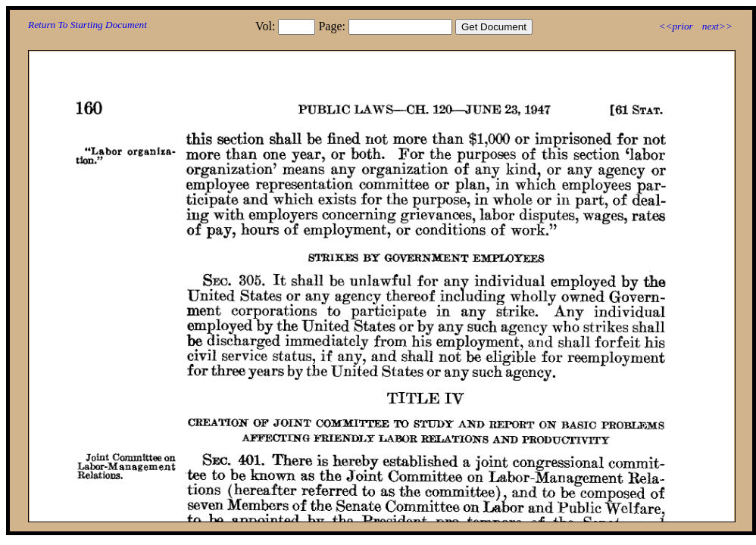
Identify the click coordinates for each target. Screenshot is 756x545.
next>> (717, 26)
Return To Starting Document (87, 25)
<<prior (675, 26)
